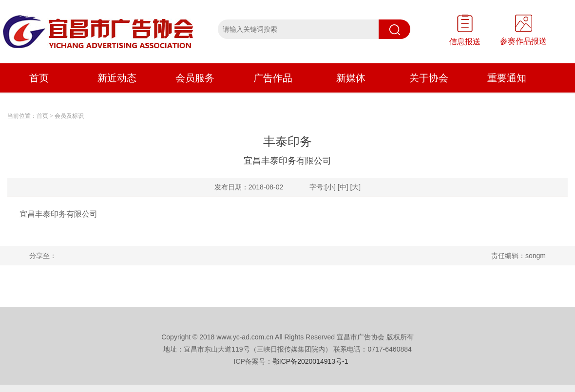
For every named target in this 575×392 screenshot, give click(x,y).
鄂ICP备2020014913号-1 (310, 361)
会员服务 (195, 78)
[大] (355, 187)
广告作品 (273, 78)
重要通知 (507, 78)
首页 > (45, 116)
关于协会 (429, 78)
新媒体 (351, 78)
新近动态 (117, 78)
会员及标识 (69, 116)
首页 (39, 78)
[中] (343, 187)
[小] (330, 187)
